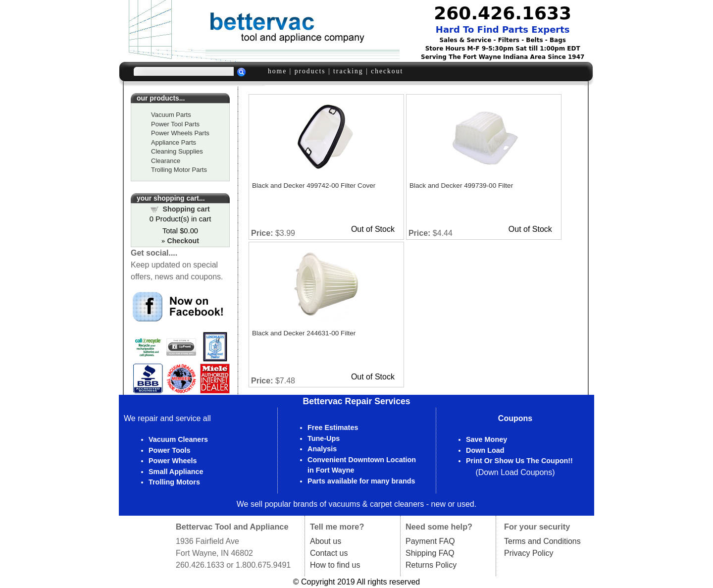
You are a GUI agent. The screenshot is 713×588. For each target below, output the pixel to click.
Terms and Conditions (542, 541)
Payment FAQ (430, 541)
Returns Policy (431, 565)
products (310, 71)
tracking (348, 71)
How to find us (335, 565)
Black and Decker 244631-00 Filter (304, 333)
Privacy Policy (529, 553)
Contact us (329, 553)
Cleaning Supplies (177, 151)
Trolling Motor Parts (179, 170)
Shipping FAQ (430, 553)
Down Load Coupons (515, 472)
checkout (387, 71)
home (277, 71)
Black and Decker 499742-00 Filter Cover (314, 186)
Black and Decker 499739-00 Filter (461, 186)
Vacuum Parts (171, 115)
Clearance (166, 161)
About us (326, 541)
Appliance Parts (174, 142)
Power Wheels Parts (180, 133)
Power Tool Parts (175, 124)
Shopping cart (186, 209)
